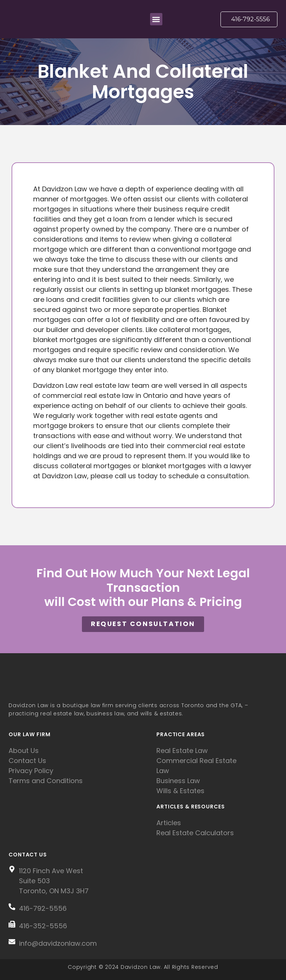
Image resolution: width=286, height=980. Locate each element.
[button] (156, 19)
